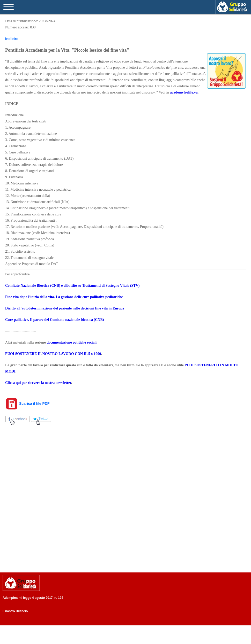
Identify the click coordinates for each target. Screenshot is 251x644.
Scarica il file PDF (27, 404)
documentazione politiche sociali (72, 342)
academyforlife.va (184, 92)
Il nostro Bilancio (15, 611)
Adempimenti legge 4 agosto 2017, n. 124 (33, 598)
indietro (12, 39)
